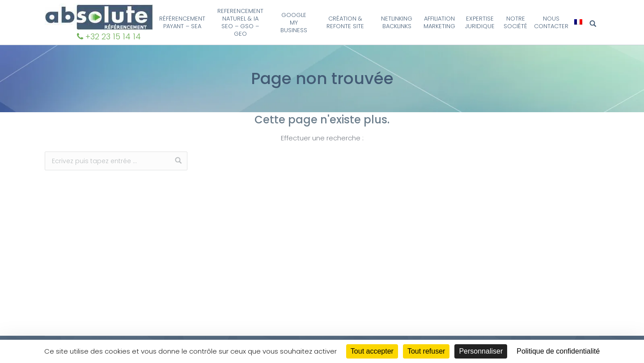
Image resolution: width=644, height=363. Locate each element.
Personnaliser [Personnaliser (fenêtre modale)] (481, 351)
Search (594, 24)
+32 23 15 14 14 (113, 36)
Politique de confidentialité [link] (558, 351)
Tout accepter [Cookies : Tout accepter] (372, 351)
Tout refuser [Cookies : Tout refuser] (426, 351)
